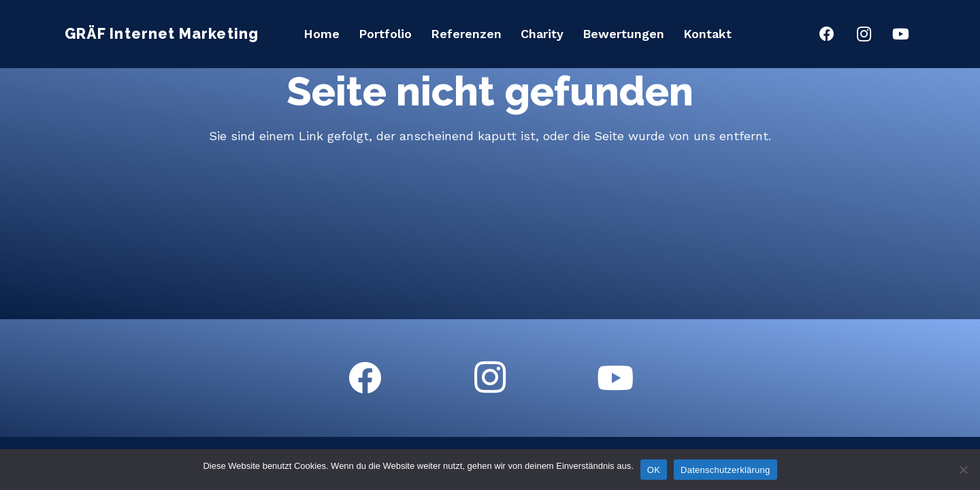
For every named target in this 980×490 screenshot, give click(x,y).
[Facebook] (827, 34)
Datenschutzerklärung (725, 470)
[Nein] (963, 470)
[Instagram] (864, 34)
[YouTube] (900, 34)
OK (654, 470)
